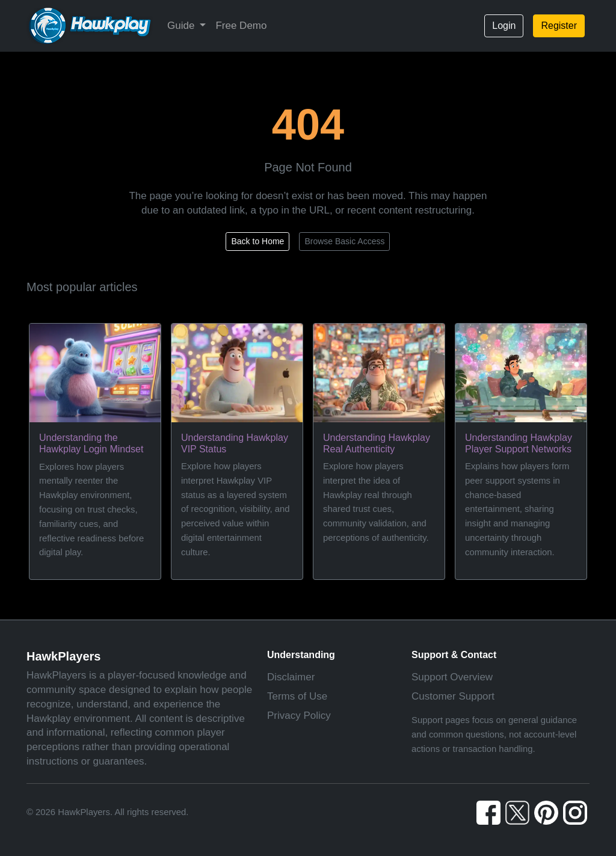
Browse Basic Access (344, 241)
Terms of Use (297, 696)
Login (504, 26)
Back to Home (257, 241)
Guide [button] (182, 26)
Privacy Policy (299, 716)
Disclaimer (291, 677)
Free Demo (241, 26)
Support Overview (452, 677)
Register (559, 26)
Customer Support (453, 696)
